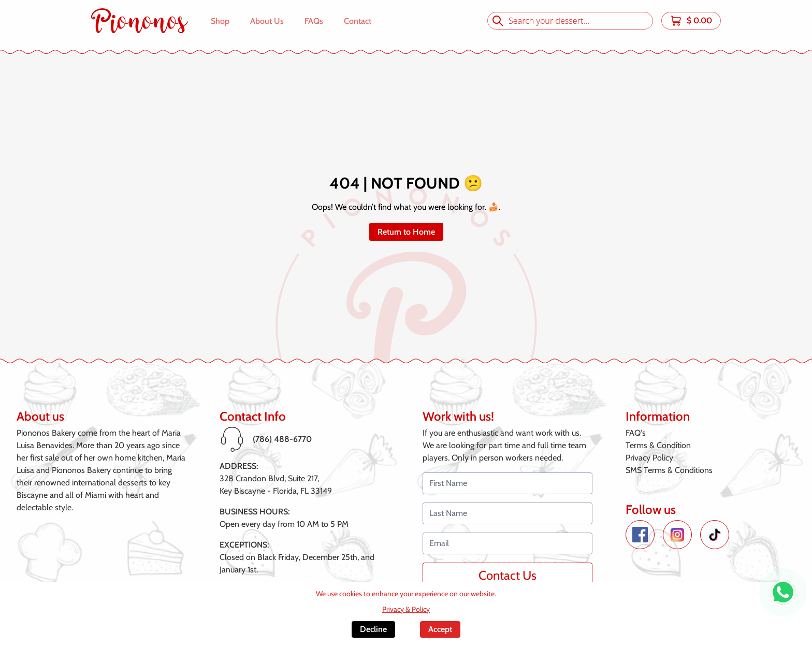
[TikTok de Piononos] (715, 535)
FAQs (314, 21)
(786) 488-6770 (282, 439)
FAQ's (636, 433)
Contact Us (508, 575)
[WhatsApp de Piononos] (783, 592)
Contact (358, 21)
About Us (267, 21)
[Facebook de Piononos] (640, 535)
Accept (440, 629)
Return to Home (406, 232)
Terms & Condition (658, 445)
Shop (220, 21)
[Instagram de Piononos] (677, 535)
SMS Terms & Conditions (669, 470)
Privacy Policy (649, 458)
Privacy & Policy (406, 609)
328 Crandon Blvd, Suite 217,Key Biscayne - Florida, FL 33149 (276, 485)
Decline (373, 629)
